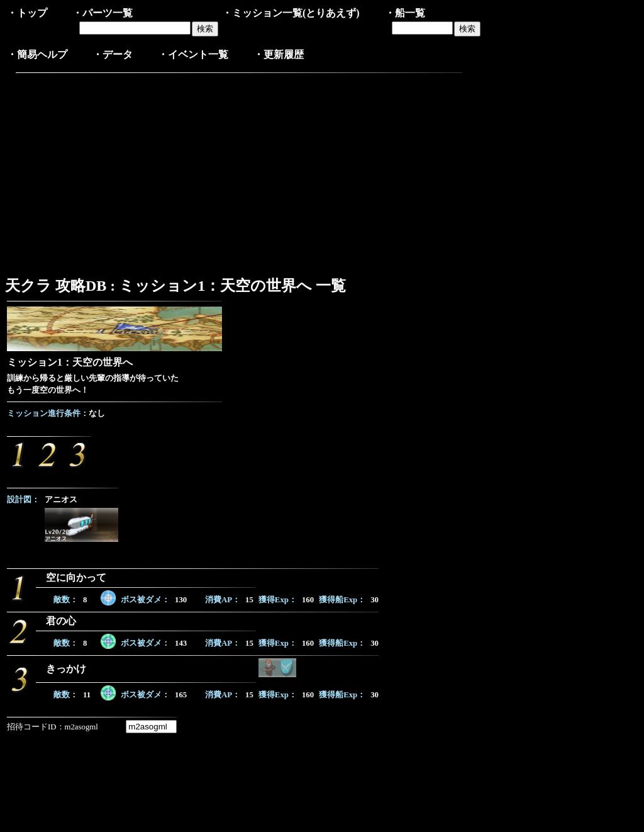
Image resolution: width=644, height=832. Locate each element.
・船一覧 (405, 13)
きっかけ (66, 669)
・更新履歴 (279, 54)
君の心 (61, 621)
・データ (113, 54)
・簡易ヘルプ (37, 54)
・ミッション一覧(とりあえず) (291, 13)
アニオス (61, 500)
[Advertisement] (113, 172)
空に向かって (76, 577)
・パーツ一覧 (103, 13)
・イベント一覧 (193, 54)
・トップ (27, 13)
